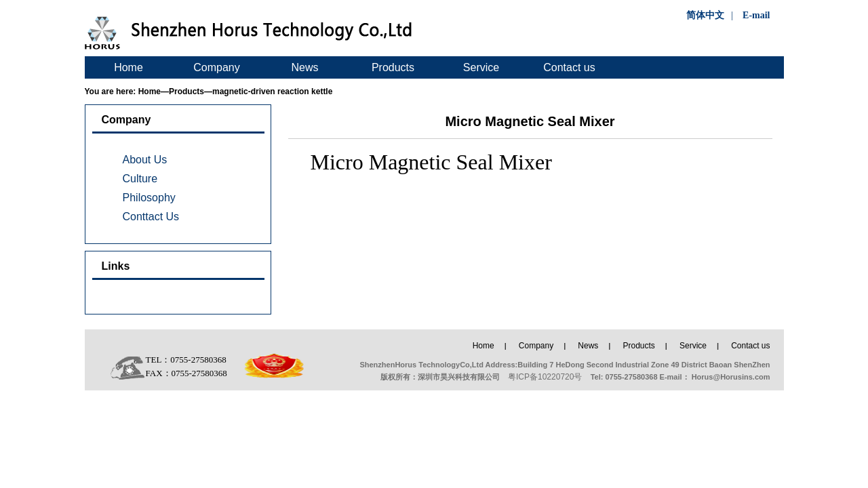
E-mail (756, 15)
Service (481, 67)
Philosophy (149, 198)
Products (393, 67)
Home (129, 67)
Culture (140, 179)
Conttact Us (151, 217)
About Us (145, 160)
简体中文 (705, 15)
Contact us (569, 67)
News (304, 67)
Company (216, 67)
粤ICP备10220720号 (545, 377)
